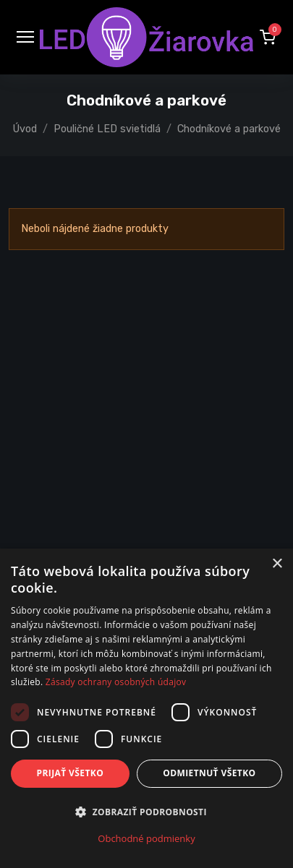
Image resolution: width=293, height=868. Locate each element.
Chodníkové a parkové (229, 129)
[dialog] (146, 708)
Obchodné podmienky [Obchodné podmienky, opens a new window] (146, 838)
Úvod (25, 129)
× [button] (277, 564)
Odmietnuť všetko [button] (209, 773)
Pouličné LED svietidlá (107, 129)
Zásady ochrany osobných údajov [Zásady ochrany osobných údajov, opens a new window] (116, 682)
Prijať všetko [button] (71, 773)
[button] (268, 37)
